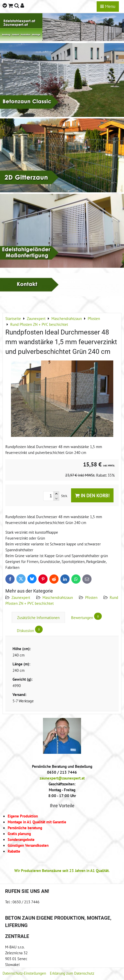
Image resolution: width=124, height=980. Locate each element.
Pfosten (91, 597)
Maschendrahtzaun (58, 597)
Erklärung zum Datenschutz (72, 973)
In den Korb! (92, 495)
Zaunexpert (21, 597)
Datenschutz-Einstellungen (24, 973)
